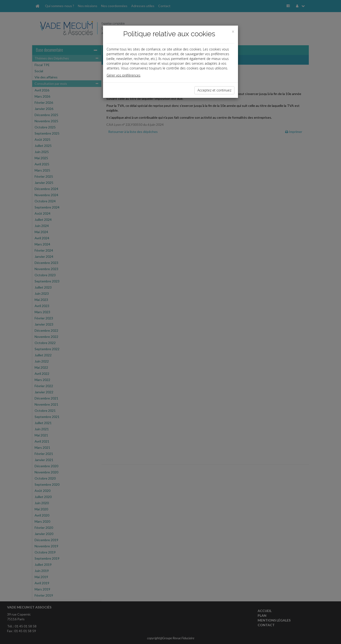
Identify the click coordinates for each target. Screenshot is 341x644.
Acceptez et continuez (214, 90)
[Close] (233, 32)
